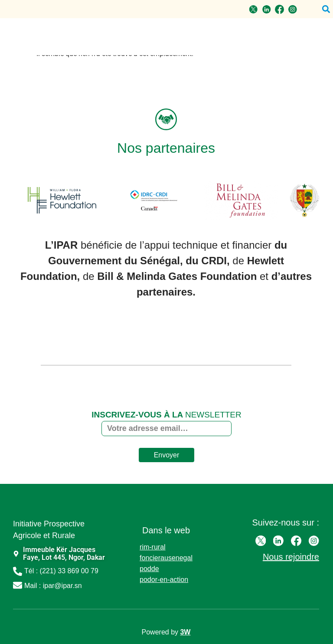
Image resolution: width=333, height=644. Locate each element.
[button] (326, 9)
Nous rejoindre (291, 557)
